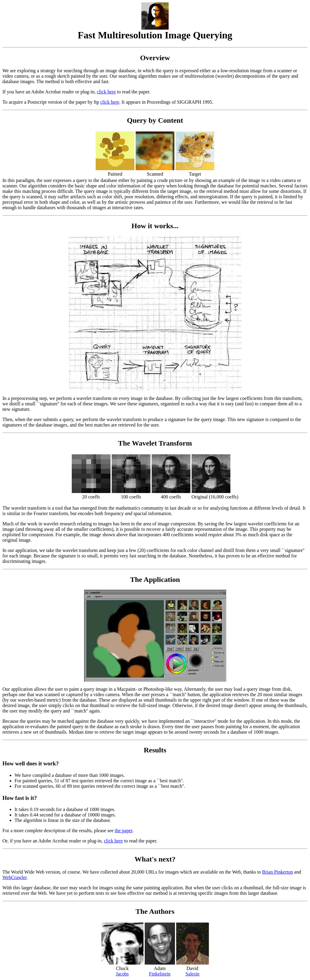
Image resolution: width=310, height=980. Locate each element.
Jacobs (122, 974)
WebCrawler (15, 877)
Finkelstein (160, 974)
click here (106, 92)
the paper (124, 831)
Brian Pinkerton (278, 872)
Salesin (192, 974)
